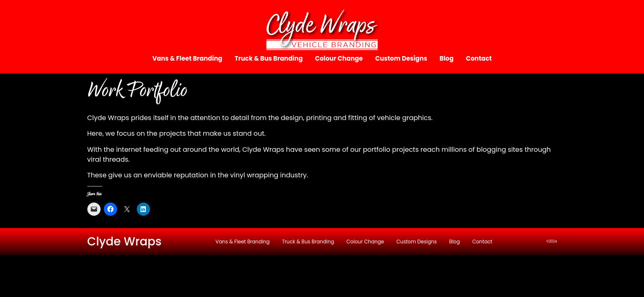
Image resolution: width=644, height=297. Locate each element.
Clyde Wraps (125, 242)
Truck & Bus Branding (268, 58)
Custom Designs (401, 58)
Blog (447, 58)
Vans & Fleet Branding (187, 58)
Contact (479, 58)
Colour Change (339, 58)
